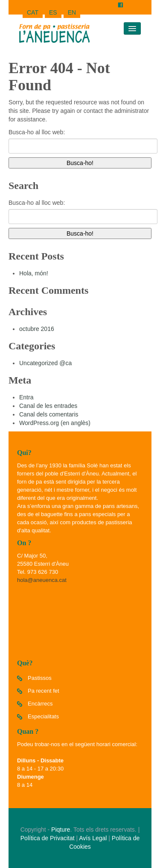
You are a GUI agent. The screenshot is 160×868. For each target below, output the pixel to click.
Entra (26, 397)
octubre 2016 (37, 329)
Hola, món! (34, 273)
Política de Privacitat (48, 838)
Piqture (61, 830)
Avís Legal (93, 838)
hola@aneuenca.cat (42, 580)
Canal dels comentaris (49, 414)
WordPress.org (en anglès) (55, 423)
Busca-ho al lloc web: (37, 132)
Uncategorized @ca (45, 363)
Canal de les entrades (48, 406)
